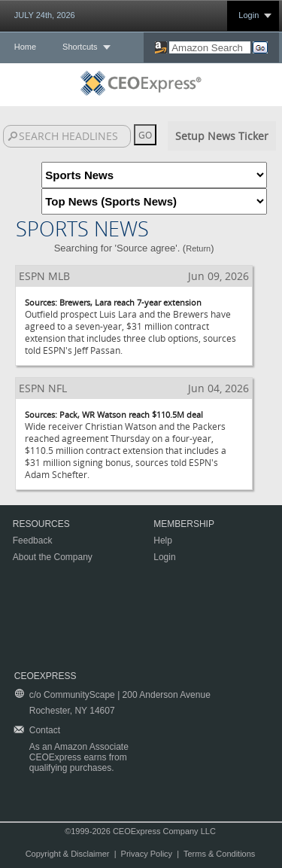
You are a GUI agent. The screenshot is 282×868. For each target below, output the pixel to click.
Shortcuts (80, 47)
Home (25, 47)
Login (249, 15)
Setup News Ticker (222, 136)
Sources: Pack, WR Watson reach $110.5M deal (114, 414)
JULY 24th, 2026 (45, 15)
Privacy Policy (147, 854)
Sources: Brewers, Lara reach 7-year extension (113, 302)
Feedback (33, 541)
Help (163, 541)
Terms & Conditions (219, 854)
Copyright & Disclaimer (68, 854)
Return (198, 248)
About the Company (53, 557)
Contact (45, 730)
